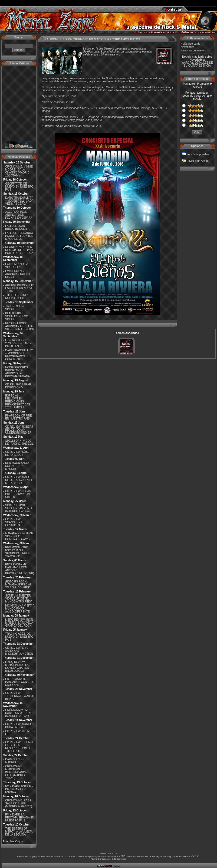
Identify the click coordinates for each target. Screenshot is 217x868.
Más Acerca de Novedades (190, 45)
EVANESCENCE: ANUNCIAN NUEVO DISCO (17, 274)
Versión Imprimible (198, 154)
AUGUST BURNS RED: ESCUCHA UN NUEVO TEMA (19, 288)
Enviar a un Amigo (198, 161)
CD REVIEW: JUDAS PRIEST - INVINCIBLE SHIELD (19, 494)
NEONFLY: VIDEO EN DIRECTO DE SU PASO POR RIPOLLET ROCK (20, 250)
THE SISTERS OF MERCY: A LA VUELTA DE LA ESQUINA (19, 832)
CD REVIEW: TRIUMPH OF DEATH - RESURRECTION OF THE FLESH (20, 747)
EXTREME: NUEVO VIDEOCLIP (17, 266)
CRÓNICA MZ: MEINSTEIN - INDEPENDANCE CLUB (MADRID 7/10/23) (16, 772)
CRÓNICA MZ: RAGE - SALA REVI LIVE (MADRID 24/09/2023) (19, 803)
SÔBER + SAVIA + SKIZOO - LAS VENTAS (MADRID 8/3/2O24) (20, 508)
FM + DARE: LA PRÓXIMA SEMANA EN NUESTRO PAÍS (20, 818)
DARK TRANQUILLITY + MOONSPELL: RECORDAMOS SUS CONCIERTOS (19, 355)
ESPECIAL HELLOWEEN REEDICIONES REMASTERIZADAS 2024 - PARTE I (18, 402)
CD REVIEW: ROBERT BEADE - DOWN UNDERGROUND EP (19, 430)
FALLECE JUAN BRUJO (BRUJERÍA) (18, 227)
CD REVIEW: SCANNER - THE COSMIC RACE (16, 522)
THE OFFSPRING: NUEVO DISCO (17, 297)
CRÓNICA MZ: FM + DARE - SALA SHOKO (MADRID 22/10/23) (19, 713)
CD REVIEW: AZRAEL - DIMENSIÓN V (19, 386)
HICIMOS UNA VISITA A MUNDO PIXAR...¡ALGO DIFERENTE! (20, 609)
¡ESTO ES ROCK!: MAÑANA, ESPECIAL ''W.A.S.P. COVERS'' (18, 584)
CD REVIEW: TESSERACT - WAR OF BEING (20, 696)
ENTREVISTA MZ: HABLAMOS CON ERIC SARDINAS (20, 682)
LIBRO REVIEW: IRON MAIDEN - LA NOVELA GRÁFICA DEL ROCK (19, 623)
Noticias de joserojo (194, 50)
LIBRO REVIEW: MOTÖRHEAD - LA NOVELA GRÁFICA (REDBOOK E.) (17, 666)
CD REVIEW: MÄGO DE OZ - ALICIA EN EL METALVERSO (19, 480)
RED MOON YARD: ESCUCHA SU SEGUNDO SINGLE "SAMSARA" (17, 552)
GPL (124, 856)
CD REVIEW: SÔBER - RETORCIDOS (19, 453)
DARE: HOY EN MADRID (15, 761)
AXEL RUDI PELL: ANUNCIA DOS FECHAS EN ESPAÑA (19, 215)
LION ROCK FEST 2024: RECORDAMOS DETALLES (19, 343)
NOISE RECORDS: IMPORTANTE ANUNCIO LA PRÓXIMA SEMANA (17, 372)
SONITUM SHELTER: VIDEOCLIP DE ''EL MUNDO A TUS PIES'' (18, 599)
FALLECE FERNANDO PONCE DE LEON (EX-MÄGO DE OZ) (19, 236)
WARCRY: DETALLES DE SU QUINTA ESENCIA (197, 64)
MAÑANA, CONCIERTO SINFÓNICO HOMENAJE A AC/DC (20, 536)
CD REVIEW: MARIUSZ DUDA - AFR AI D (20, 726)
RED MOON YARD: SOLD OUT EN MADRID (17, 466)
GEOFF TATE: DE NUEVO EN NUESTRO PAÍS (19, 187)
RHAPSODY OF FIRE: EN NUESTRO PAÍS (19, 417)
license (195, 856)
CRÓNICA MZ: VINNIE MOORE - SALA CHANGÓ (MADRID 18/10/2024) (19, 171)
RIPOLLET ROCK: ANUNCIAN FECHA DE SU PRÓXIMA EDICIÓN (20, 326)
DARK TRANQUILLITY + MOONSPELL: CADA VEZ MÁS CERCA (19, 201)
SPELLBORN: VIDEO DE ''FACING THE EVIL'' (20, 442)
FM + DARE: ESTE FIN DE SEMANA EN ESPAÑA (19, 789)
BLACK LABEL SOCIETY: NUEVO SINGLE (17, 316)
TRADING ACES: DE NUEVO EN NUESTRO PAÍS (19, 637)
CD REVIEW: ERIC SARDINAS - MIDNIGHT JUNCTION (19, 651)
